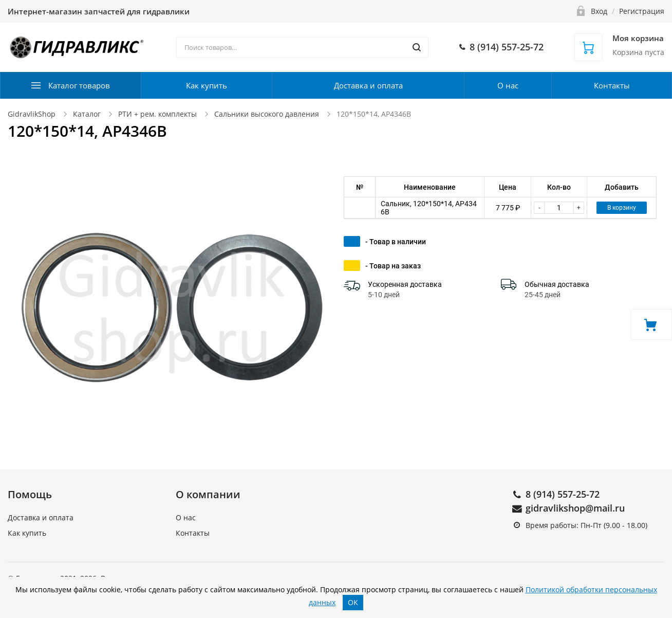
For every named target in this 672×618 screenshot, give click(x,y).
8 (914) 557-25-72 (563, 494)
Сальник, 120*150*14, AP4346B (429, 208)
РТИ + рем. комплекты (157, 114)
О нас (508, 85)
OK (353, 602)
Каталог (87, 114)
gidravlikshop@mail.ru (575, 508)
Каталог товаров (79, 85)
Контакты (612, 85)
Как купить (207, 85)
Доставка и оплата (368, 85)
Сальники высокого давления (267, 114)
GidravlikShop (32, 114)
